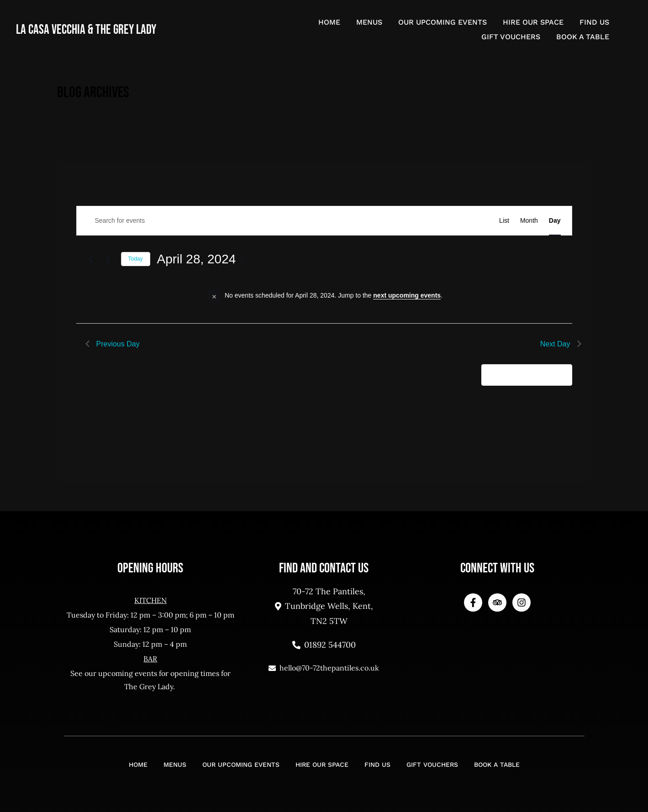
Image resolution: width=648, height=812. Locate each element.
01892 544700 (324, 645)
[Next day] (109, 259)
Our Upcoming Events (443, 22)
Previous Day (113, 344)
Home (329, 22)
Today (136, 259)
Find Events (452, 220)
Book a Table (583, 37)
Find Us (594, 22)
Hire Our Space (533, 22)
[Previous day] (91, 259)
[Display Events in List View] (504, 221)
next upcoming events (407, 295)
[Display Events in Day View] (555, 221)
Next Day (561, 344)
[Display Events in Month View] (529, 221)
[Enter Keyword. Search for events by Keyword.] (251, 221)
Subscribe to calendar (522, 375)
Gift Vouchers (511, 37)
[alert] (326, 295)
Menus (369, 22)
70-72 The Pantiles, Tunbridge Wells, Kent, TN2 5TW (324, 606)
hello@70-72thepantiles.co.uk (324, 668)
